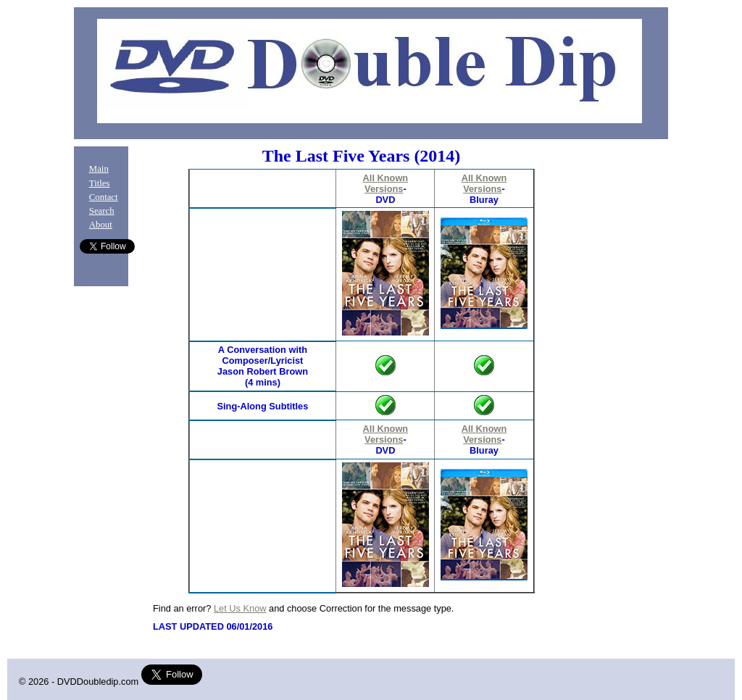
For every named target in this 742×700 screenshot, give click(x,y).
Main (99, 169)
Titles (100, 183)
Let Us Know (240, 608)
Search (102, 211)
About (101, 225)
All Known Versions (386, 183)
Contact (104, 197)
